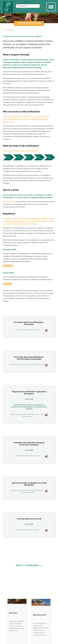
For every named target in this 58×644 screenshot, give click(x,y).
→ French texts (7, 284)
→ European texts (8, 266)
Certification (11, 30)
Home (5, 30)
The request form (9, 202)
